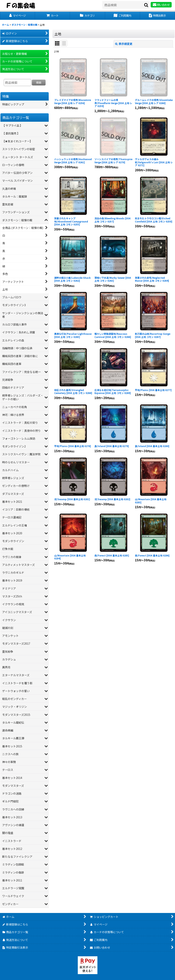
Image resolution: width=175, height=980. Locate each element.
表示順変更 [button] (124, 44)
